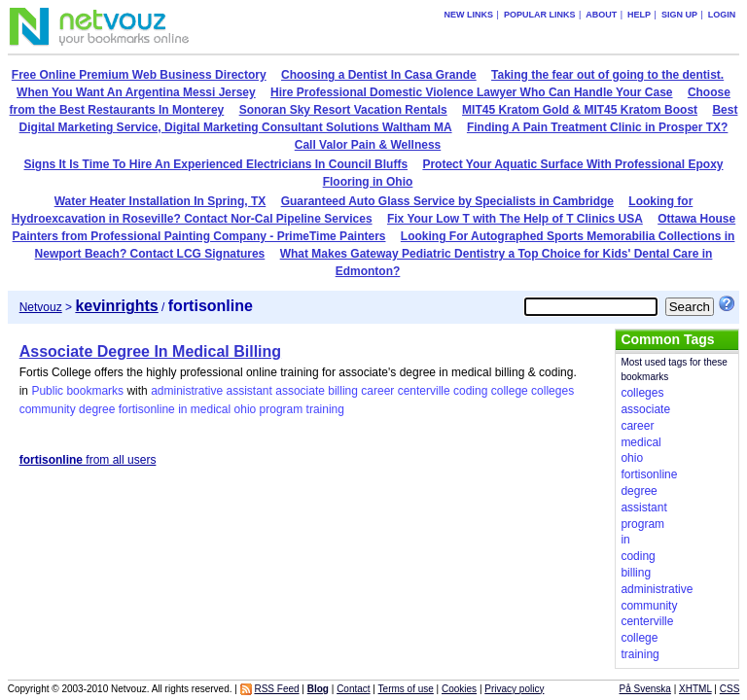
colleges (552, 391)
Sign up (679, 15)
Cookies (459, 689)
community (48, 409)
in (182, 409)
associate (300, 391)
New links (469, 15)
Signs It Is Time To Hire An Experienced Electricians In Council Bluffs (216, 164)
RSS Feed (276, 689)
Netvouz (41, 307)
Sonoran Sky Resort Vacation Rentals (343, 110)
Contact (353, 689)
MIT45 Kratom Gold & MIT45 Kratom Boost (580, 110)
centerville (424, 391)
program (282, 409)
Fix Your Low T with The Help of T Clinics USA (515, 219)
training (325, 409)
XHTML (695, 689)
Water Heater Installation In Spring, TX (160, 201)
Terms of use (406, 689)
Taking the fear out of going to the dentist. (607, 75)
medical (211, 409)
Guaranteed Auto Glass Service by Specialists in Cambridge (447, 201)
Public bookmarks (77, 391)
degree (97, 409)
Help (639, 15)
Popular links (540, 15)
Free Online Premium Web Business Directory (139, 75)
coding (470, 391)
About (601, 15)
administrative (187, 391)
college (510, 391)
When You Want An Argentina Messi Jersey (136, 92)
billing (343, 391)
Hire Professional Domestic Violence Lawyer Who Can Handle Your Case (471, 92)
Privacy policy (514, 689)
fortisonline (147, 409)
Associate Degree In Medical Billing (150, 351)
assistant (249, 391)
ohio (246, 409)
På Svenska (645, 689)
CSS (730, 689)
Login (722, 15)
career (377, 391)
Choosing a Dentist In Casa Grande (379, 75)
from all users (88, 460)
